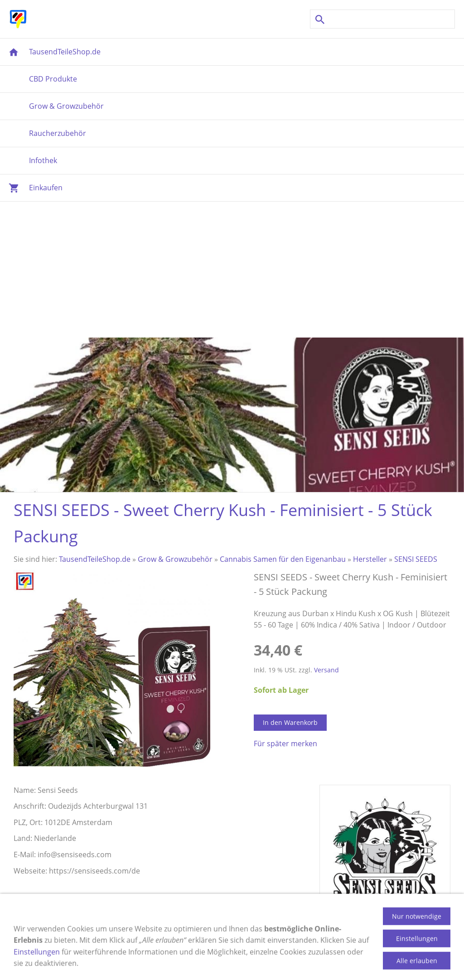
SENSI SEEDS (416, 559)
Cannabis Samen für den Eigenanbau (283, 559)
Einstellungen (37, 970)
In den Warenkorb (290, 722)
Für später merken (285, 743)
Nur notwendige (417, 934)
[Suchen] (382, 19)
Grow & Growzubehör (175, 559)
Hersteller (370, 559)
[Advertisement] (232, 270)
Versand (326, 670)
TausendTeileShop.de (95, 559)
